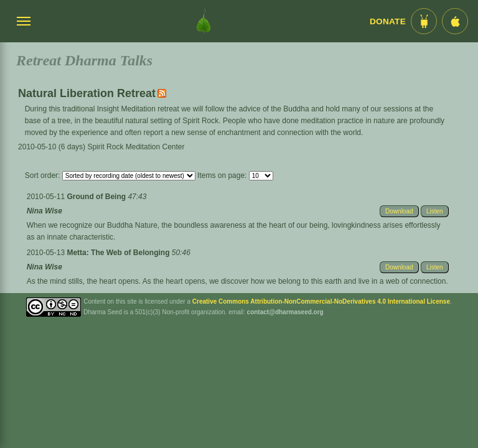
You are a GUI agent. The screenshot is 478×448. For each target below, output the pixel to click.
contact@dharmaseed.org (285, 312)
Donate (388, 21)
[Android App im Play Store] (424, 21)
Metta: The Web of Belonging (119, 253)
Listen (435, 211)
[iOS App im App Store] (455, 21)
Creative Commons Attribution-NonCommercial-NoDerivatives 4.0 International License (321, 301)
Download (399, 211)
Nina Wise (45, 211)
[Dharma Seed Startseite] (204, 21)
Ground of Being (97, 197)
